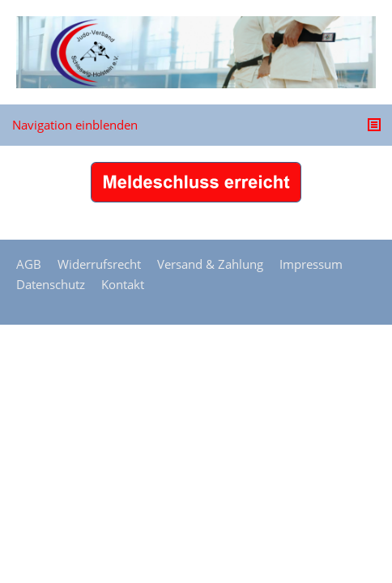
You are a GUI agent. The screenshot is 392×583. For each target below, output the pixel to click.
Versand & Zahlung (210, 264)
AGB (29, 264)
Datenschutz (51, 284)
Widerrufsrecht (99, 264)
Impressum (311, 264)
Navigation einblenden (75, 125)
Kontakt (123, 284)
